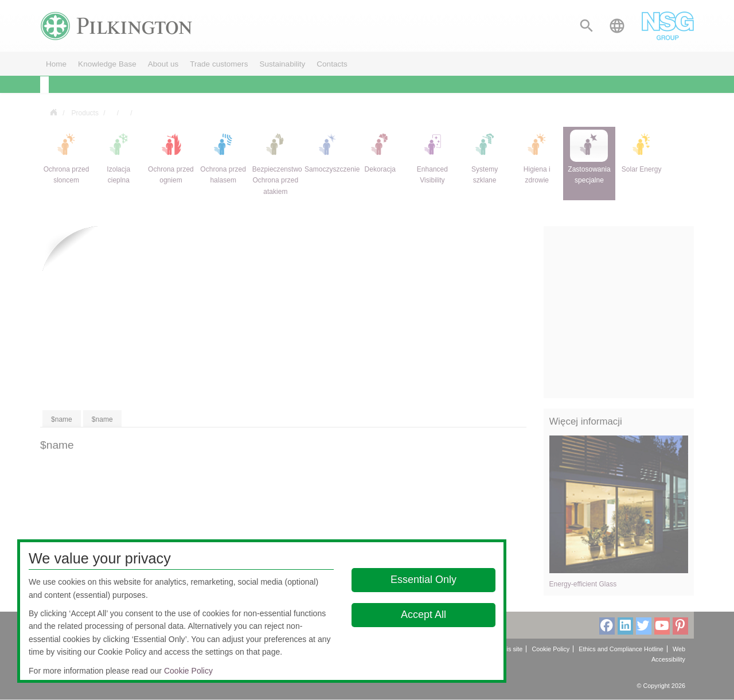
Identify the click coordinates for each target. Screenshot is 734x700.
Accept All (423, 615)
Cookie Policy (188, 671)
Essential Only (423, 580)
